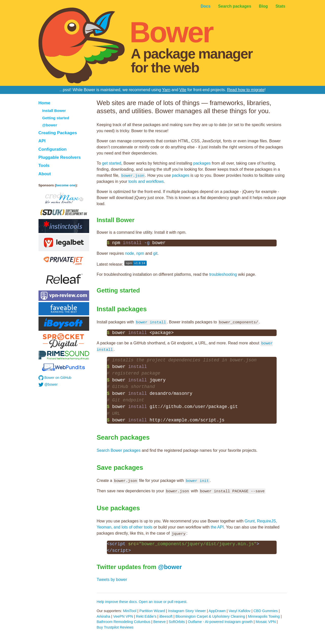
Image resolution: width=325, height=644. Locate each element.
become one (66, 185)
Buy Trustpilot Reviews (115, 627)
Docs (206, 6)
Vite (183, 90)
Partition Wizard (152, 611)
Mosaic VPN (266, 622)
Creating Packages (58, 133)
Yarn (166, 90)
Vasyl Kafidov (240, 611)
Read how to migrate (246, 90)
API (42, 141)
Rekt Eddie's (146, 616)
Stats (280, 6)
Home (44, 103)
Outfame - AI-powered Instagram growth (220, 622)
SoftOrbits (177, 622)
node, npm (135, 253)
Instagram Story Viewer (187, 611)
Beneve (159, 622)
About (45, 174)
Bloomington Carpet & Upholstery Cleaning (210, 616)
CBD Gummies (265, 611)
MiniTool (130, 611)
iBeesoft (166, 616)
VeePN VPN (123, 616)
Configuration (53, 149)
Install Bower (54, 111)
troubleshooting (223, 274)
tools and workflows (146, 181)
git (155, 253)
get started (112, 163)
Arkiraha (104, 616)
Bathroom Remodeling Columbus (124, 622)
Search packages (235, 6)
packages (202, 163)
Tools (44, 165)
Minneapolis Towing (264, 616)
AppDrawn (217, 611)
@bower (50, 125)
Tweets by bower (112, 580)
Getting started (56, 118)
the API (217, 527)
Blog (263, 6)
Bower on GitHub (55, 378)
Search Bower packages (119, 450)
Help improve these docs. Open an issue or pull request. (142, 602)
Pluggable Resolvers (60, 157)
